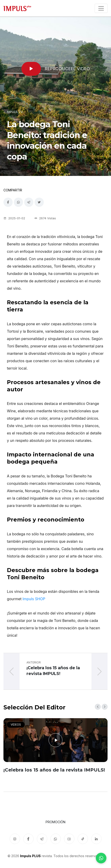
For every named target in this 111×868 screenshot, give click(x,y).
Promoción (55, 822)
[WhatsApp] (101, 858)
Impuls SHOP (34, 599)
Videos (16, 725)
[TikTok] (83, 839)
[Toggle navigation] (101, 8)
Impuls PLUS (30, 856)
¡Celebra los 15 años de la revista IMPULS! (54, 770)
